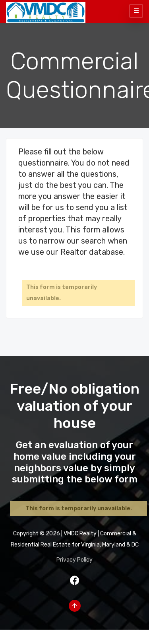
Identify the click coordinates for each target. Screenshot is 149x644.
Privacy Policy (74, 560)
